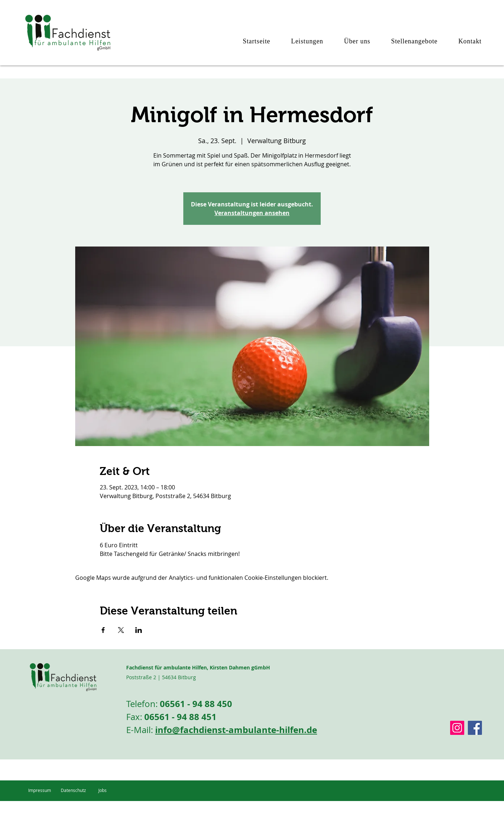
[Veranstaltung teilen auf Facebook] (103, 630)
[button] (302, 41)
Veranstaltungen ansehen (252, 213)
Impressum (40, 790)
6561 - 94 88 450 (198, 704)
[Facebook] (475, 728)
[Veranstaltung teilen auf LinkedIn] (139, 630)
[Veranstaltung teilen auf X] (121, 630)
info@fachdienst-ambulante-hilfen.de (236, 730)
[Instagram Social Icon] (457, 728)
